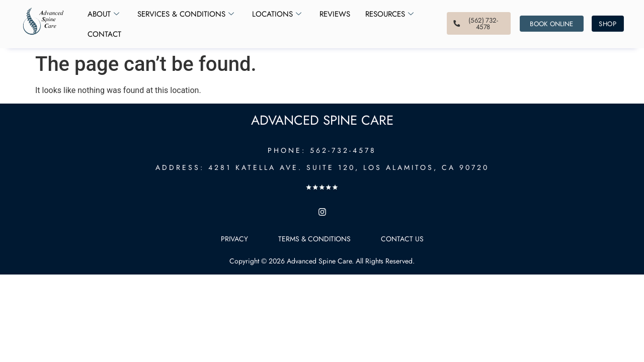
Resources (389, 14)
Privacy (234, 239)
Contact (104, 34)
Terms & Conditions (314, 239)
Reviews (335, 14)
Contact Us (402, 239)
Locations (277, 14)
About (103, 14)
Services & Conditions (186, 14)
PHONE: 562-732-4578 (322, 150)
